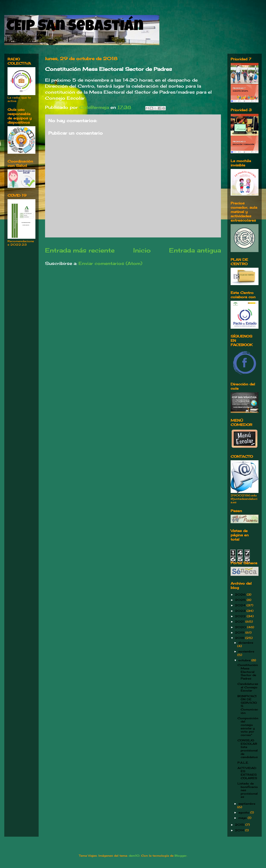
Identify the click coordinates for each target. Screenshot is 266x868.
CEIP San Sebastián (75, 27)
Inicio (142, 250)
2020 (241, 627)
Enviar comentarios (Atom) (110, 263)
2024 (241, 605)
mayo (243, 818)
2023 (241, 611)
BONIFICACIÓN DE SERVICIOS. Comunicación (248, 704)
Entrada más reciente (80, 250)
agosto (244, 812)
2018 (240, 638)
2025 (241, 600)
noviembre (246, 651)
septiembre (247, 804)
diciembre (246, 643)
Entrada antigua (195, 250)
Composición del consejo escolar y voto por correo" (248, 727)
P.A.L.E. (243, 763)
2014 (240, 830)
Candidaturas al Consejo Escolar (248, 687)
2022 (241, 616)
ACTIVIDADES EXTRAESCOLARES (247, 773)
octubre (245, 660)
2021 (240, 622)
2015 (240, 825)
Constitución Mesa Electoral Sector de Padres (248, 672)
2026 (241, 594)
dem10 (134, 856)
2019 (240, 632)
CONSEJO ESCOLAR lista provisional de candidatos (248, 749)
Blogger (181, 856)
